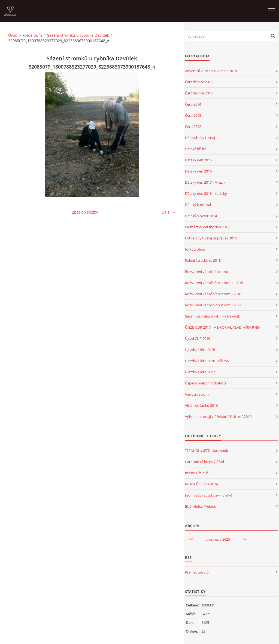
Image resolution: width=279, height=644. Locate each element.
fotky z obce (195, 249)
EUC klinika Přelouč (200, 506)
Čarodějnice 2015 (199, 82)
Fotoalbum (32, 35)
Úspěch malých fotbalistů (205, 383)
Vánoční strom (197, 394)
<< (191, 539)
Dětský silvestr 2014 (201, 216)
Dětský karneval (198, 205)
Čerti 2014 (193, 104)
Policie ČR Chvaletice (201, 484)
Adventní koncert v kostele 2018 (211, 71)
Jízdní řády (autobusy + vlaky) (209, 495)
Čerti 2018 (193, 115)
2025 (226, 539)
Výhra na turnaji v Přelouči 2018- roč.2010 (218, 417)
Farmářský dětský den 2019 (207, 227)
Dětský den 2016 (198, 171)
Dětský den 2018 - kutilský (206, 193)
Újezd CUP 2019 (198, 338)
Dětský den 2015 (198, 160)
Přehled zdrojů (197, 572)
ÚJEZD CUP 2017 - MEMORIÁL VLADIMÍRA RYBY (223, 327)
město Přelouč (197, 473)
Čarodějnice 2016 (199, 93)
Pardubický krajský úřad (204, 462)
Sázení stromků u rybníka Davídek (78, 35)
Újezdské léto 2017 (200, 372)
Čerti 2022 (193, 127)
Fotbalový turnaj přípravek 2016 (211, 238)
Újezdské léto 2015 (200, 350)
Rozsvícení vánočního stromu (209, 272)
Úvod (13, 35)
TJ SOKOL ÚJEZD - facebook (207, 451)
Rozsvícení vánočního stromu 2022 (213, 305)
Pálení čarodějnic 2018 (203, 260)
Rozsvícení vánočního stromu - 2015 (214, 283)
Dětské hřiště (196, 149)
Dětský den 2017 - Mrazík (205, 182)
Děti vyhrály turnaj (200, 138)
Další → (169, 212)
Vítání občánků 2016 (201, 405)
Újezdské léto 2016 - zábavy (207, 361)
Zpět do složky (85, 212)
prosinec (212, 539)
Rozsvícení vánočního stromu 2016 (213, 294)
